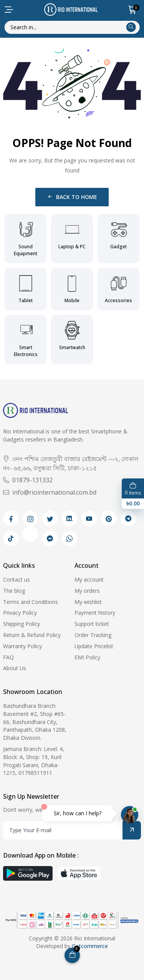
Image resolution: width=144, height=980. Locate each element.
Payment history (95, 613)
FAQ (8, 657)
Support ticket (92, 624)
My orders (87, 591)
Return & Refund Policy (32, 635)
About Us (15, 668)
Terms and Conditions (31, 602)
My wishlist (88, 602)
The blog (14, 591)
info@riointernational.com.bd (50, 492)
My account (89, 579)
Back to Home (72, 197)
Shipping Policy (22, 624)
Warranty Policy (22, 646)
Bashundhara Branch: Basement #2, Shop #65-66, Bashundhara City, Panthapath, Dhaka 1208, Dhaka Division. (35, 722)
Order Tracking (93, 635)
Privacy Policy (20, 613)
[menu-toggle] (9, 10)
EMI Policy (87, 657)
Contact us (17, 579)
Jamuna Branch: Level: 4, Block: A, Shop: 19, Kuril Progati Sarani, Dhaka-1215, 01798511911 (34, 761)
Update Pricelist (94, 646)
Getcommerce (90, 946)
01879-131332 (28, 480)
